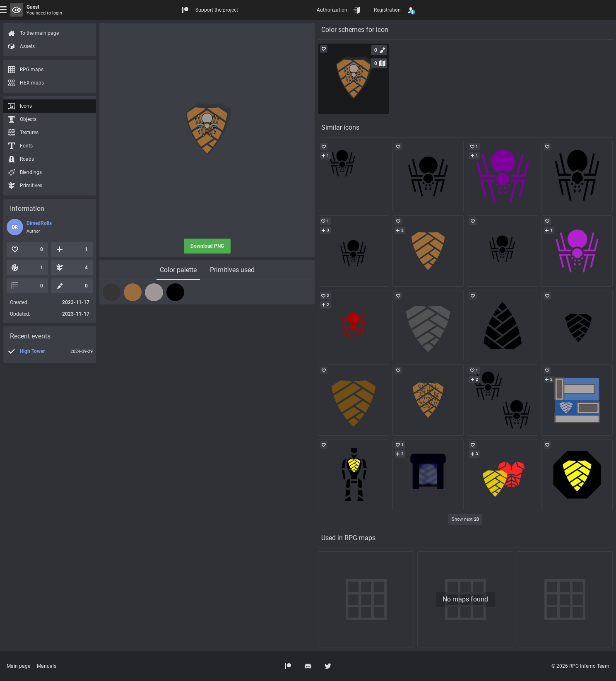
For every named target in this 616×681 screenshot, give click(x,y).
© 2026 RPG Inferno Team (580, 666)
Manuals (47, 666)
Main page (18, 666)
